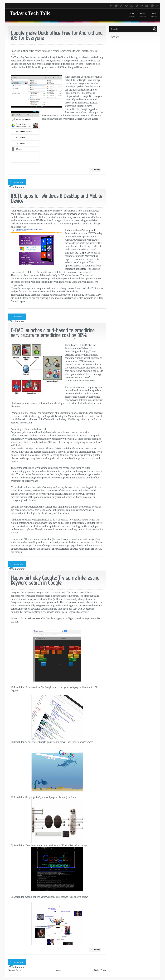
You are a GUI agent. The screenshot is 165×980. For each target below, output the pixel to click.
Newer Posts (15, 970)
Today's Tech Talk (30, 13)
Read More (95, 170)
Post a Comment (17, 187)
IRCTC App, (80, 253)
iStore (95, 119)
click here (30, 272)
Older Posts (100, 970)
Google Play (81, 119)
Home (58, 970)
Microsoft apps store (76, 269)
